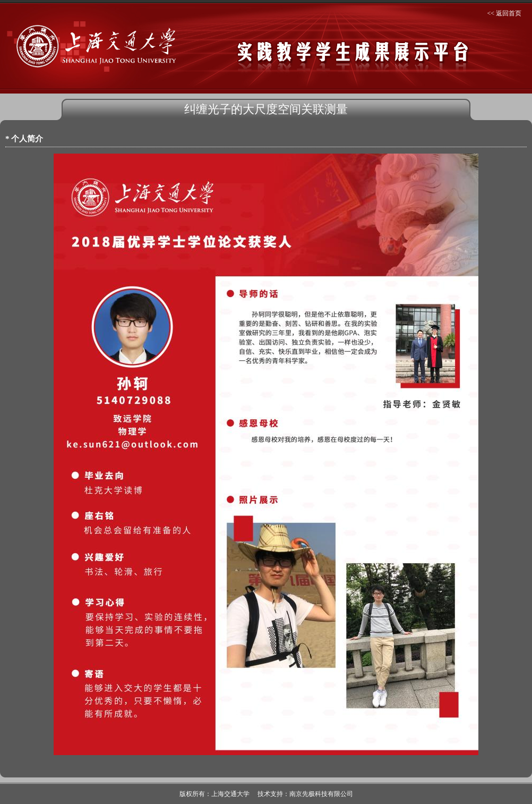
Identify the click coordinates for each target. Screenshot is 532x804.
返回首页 (509, 13)
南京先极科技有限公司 (321, 794)
